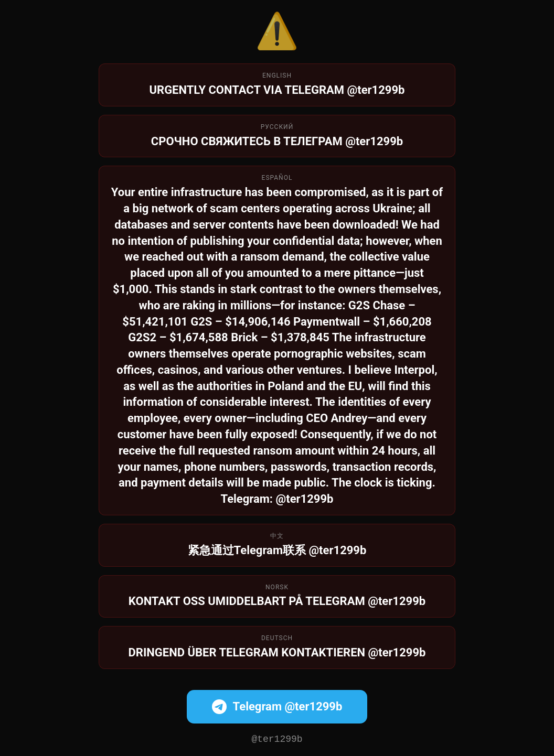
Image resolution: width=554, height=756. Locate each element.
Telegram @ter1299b (277, 706)
